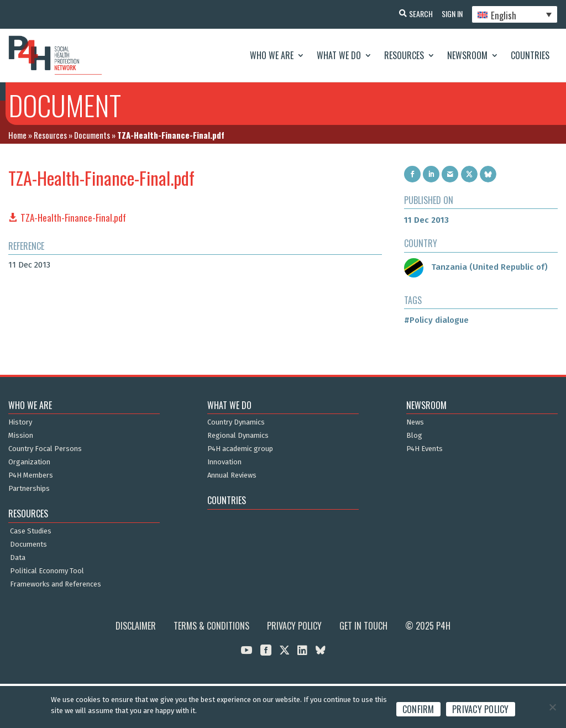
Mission (21, 436)
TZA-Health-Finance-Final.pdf (73, 218)
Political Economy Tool (47, 571)
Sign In (450, 14)
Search (416, 14)
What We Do (339, 55)
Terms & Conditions (211, 626)
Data (18, 558)
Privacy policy (481, 709)
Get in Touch (363, 626)
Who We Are (272, 55)
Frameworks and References (56, 584)
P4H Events (424, 449)
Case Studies (31, 531)
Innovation (224, 462)
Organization (29, 462)
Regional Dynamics (238, 436)
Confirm (418, 709)
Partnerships (29, 489)
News (415, 422)
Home (17, 135)
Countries (530, 55)
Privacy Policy (294, 626)
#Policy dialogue (436, 320)
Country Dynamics (236, 422)
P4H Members (31, 475)
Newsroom (467, 55)
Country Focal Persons (45, 449)
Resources (404, 55)
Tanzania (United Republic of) (476, 267)
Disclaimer (136, 626)
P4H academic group (240, 449)
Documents (92, 135)
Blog (414, 436)
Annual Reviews (232, 475)
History (20, 422)
